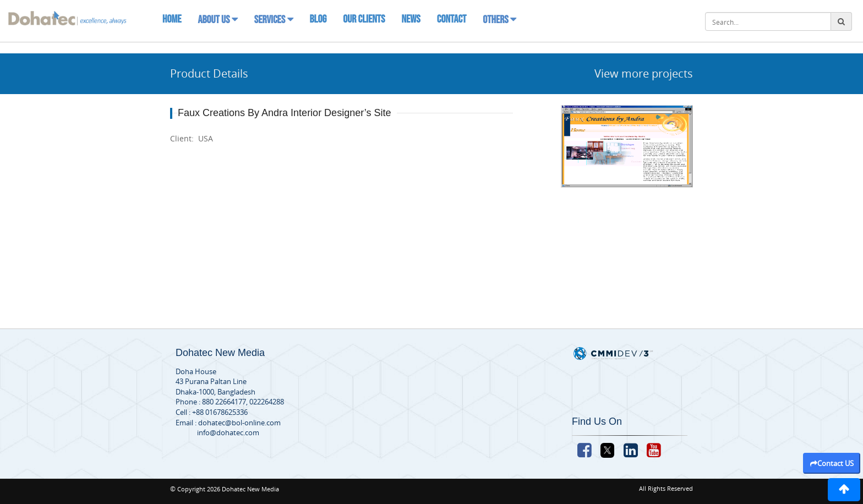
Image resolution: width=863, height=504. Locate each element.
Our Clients (364, 19)
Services (274, 20)
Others (499, 20)
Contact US (832, 463)
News (411, 19)
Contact (452, 19)
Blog (318, 19)
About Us (217, 20)
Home (172, 19)
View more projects (644, 73)
